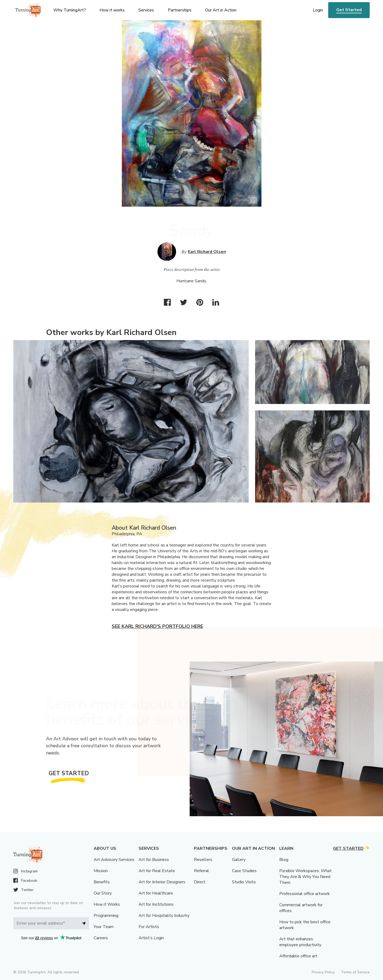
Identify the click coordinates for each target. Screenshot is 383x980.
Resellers (203, 860)
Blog (284, 860)
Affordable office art (298, 956)
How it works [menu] (112, 10)
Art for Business (154, 860)
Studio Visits (244, 882)
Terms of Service (355, 972)
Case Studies (244, 871)
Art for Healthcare (156, 893)
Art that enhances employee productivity (300, 942)
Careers (101, 938)
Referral (201, 871)
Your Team (104, 927)
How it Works (107, 904)
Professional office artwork (305, 894)
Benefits (102, 882)
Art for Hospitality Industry (164, 916)
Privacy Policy (323, 972)
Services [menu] (146, 10)
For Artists (149, 927)
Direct (200, 882)
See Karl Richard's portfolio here (157, 626)
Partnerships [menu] (180, 10)
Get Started (349, 10)
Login (318, 10)
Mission (101, 871)
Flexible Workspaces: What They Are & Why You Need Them (305, 877)
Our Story (103, 893)
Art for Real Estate (157, 871)
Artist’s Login (151, 938)
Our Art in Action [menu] (221, 10)
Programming (106, 916)
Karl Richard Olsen (207, 252)
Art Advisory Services (114, 860)
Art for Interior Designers (162, 882)
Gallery (239, 860)
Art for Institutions (156, 904)
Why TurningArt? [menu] (70, 10)
